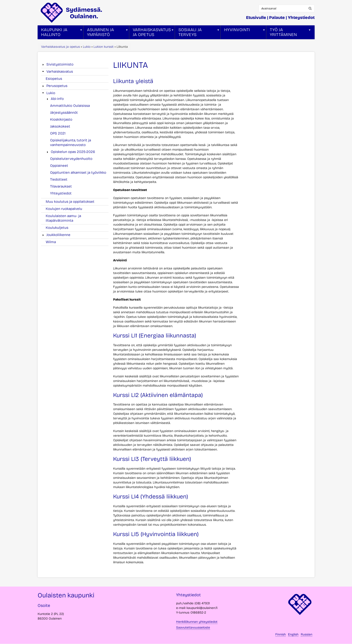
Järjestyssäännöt (64, 113)
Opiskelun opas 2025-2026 (73, 152)
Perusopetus (57, 86)
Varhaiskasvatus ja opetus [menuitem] (152, 33)
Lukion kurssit (104, 47)
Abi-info (57, 99)
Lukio (87, 47)
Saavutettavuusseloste (193, 628)
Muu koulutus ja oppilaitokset (70, 202)
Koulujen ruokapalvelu (64, 209)
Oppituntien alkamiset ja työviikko (78, 173)
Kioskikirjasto (61, 119)
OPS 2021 (58, 133)
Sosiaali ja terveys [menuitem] (197, 33)
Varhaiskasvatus (60, 72)
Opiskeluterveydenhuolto (71, 159)
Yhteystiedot (301, 18)
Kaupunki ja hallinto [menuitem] (60, 33)
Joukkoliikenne (58, 235)
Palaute (277, 18)
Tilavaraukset (61, 186)
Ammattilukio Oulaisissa (70, 106)
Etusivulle (256, 18)
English (293, 634)
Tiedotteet (59, 179)
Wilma (51, 242)
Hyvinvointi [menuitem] (243, 33)
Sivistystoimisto (60, 64)
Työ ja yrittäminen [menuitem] (289, 33)
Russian (307, 634)
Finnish (281, 634)
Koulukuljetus (57, 228)
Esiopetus (54, 79)
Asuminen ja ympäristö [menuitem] (106, 33)
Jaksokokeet (60, 126)
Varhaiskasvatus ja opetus (60, 47)
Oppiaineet (59, 166)
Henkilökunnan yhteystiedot (197, 622)
